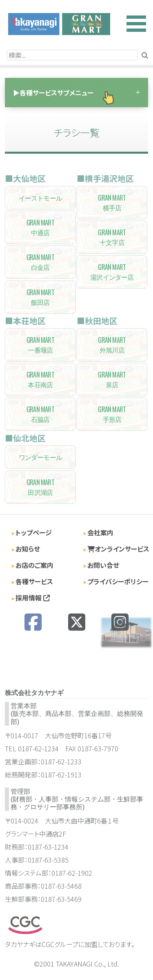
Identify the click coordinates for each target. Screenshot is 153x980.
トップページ (34, 532)
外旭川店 (112, 345)
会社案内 (100, 532)
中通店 (40, 227)
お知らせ (28, 549)
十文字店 (112, 237)
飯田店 (40, 297)
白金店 (40, 262)
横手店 (112, 203)
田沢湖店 (40, 487)
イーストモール (40, 198)
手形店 (112, 414)
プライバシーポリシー (118, 581)
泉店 (112, 380)
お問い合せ (103, 565)
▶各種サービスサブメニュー (53, 93)
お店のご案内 (34, 565)
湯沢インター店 (112, 272)
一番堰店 (40, 345)
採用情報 (33, 598)
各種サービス (34, 581)
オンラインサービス (118, 549)
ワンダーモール (40, 457)
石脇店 (40, 414)
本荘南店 (40, 380)
